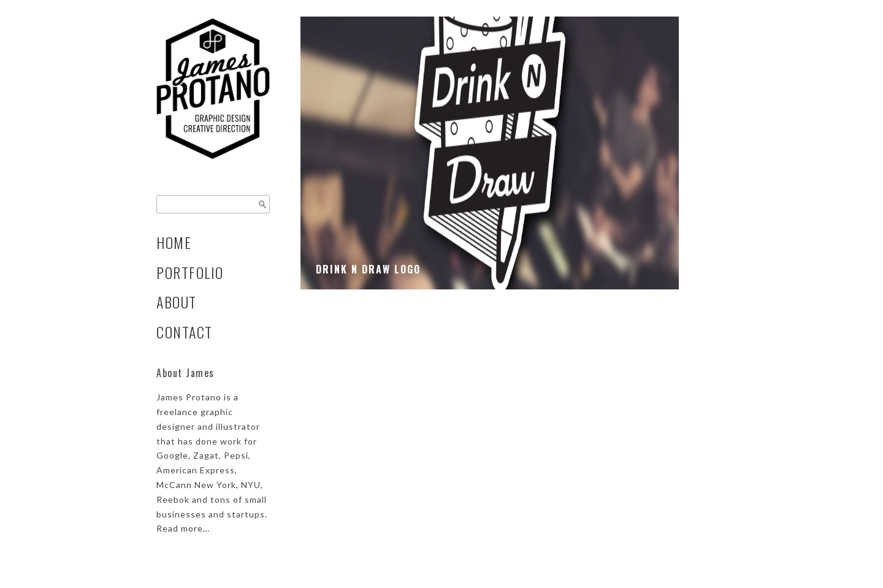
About (177, 302)
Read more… (183, 528)
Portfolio (190, 273)
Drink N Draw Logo (368, 269)
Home (174, 242)
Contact (185, 332)
